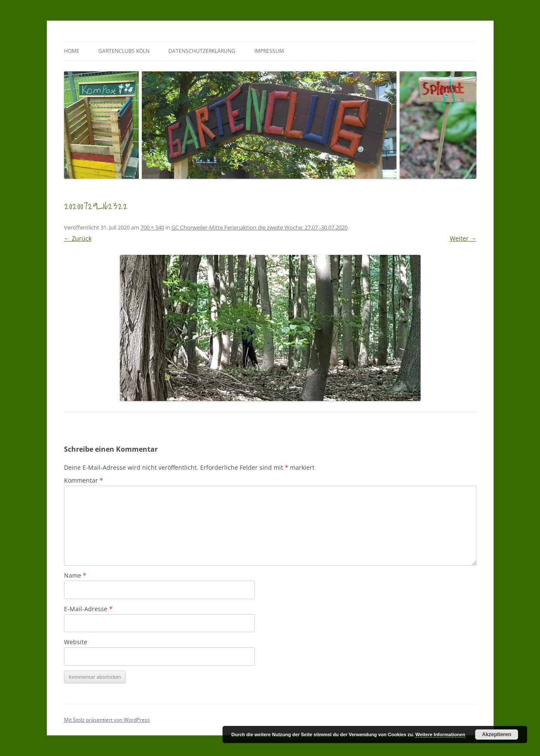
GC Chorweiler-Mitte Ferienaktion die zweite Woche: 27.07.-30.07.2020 (259, 227)
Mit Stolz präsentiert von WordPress (107, 720)
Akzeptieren (497, 735)
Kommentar (84, 480)
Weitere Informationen (440, 735)
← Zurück (78, 238)
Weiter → (463, 238)
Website (76, 642)
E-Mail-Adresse (88, 609)
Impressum (269, 51)
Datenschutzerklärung (202, 51)
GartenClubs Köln (124, 51)
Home (72, 51)
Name (75, 575)
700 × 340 (152, 227)
